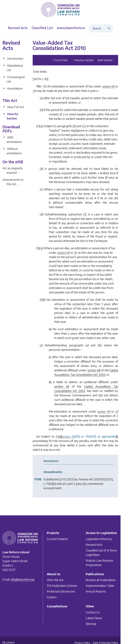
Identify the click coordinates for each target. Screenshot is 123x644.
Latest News (94, 618)
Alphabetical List (13, 68)
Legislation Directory (99, 539)
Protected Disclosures (61, 591)
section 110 (108, 86)
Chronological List (14, 79)
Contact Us (93, 612)
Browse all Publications (101, 580)
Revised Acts (94, 545)
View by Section (10, 116)
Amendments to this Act (13, 182)
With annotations (12, 139)
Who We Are (55, 580)
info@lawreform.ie (23, 579)
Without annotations (12, 151)
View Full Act (13, 107)
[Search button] (110, 28)
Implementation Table (100, 586)
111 (34, 91)
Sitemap (91, 624)
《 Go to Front (59, 60)
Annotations (13, 88)
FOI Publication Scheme (62, 586)
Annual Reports (96, 591)
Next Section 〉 (107, 60)
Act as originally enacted (13, 170)
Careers (52, 597)
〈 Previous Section (82, 60)
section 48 (94, 370)
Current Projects (57, 539)
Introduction (13, 58)
